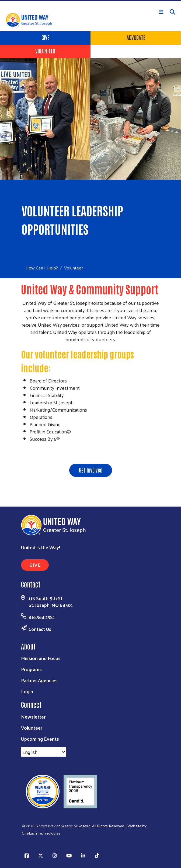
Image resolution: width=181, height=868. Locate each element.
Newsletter (33, 717)
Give (45, 37)
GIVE (35, 565)
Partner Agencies (39, 680)
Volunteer (45, 51)
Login (27, 691)
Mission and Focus (41, 658)
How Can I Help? (42, 268)
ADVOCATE (136, 37)
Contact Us (40, 629)
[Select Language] (43, 752)
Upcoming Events (40, 739)
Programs (31, 669)
